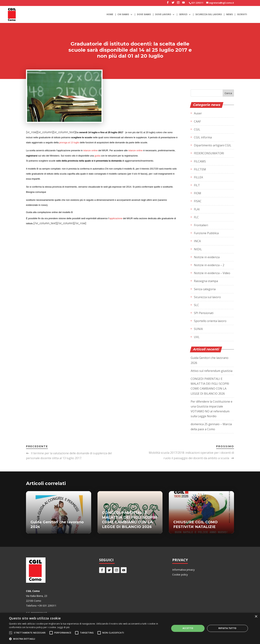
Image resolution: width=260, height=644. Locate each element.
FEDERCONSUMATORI (209, 153)
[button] (87, 639)
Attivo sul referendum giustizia (212, 371)
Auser (198, 113)
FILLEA (198, 177)
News (229, 15)
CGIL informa (203, 137)
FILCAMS (200, 161)
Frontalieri (201, 225)
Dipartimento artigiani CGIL (213, 145)
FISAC (198, 201)
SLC (196, 305)
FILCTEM (200, 169)
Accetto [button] (188, 628)
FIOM (198, 193)
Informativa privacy (183, 570)
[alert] (130, 628)
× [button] (256, 617)
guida (97, 156)
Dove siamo (144, 15)
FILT (197, 185)
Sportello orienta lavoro (210, 321)
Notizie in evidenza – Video (212, 273)
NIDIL (198, 249)
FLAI (197, 209)
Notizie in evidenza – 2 (209, 265)
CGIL (197, 129)
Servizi (183, 15)
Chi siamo (123, 15)
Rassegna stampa (206, 281)
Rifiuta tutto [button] (227, 628)
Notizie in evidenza (207, 257)
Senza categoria (205, 289)
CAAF (197, 121)
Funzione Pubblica (206, 233)
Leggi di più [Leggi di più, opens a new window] (63, 627)
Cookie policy (180, 575)
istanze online (90, 150)
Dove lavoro (163, 15)
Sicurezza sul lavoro (209, 15)
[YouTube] (183, 4)
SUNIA (198, 329)
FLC (196, 217)
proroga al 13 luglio (69, 142)
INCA (197, 241)
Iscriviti (242, 15)
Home (110, 15)
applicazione (116, 218)
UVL (197, 337)
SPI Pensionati (204, 313)
